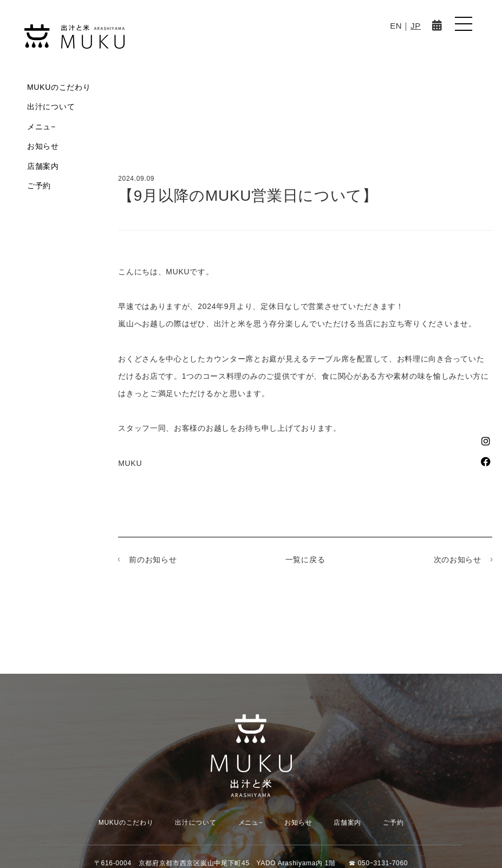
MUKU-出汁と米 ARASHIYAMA (74, 37)
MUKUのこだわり (59, 87)
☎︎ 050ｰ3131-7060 (378, 863)
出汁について (51, 107)
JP (416, 26)
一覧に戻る (305, 560)
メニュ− (41, 127)
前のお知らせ (153, 560)
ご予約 (39, 186)
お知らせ (43, 146)
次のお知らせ (458, 560)
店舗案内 (43, 166)
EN (396, 26)
